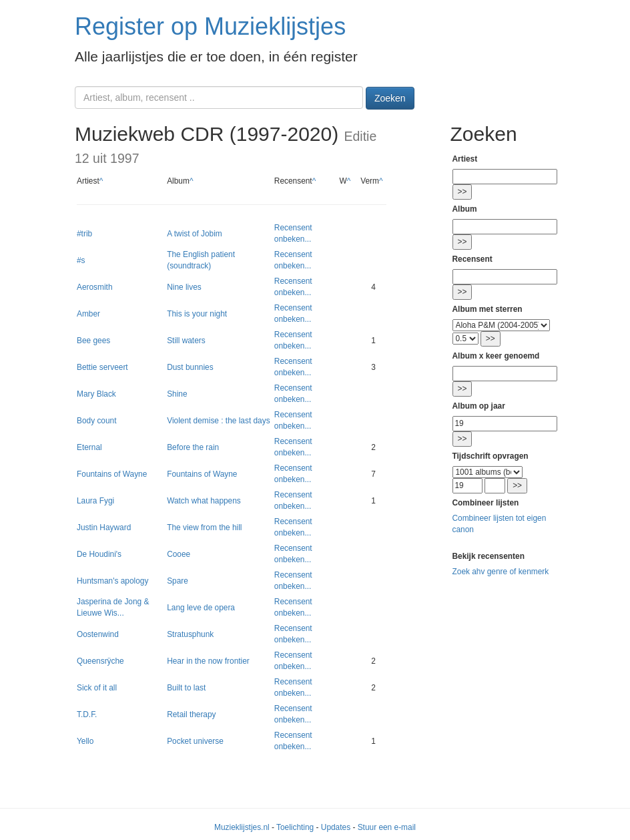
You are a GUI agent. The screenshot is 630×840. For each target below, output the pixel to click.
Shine (177, 394)
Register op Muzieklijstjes (210, 26)
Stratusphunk (190, 634)
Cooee (179, 554)
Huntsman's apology (112, 581)
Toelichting (295, 827)
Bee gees (93, 341)
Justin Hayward (104, 528)
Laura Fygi (95, 501)
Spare (178, 581)
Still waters (186, 341)
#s (81, 260)
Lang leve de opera (201, 608)
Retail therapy (191, 714)
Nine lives (184, 287)
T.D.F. (87, 714)
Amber (88, 314)
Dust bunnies (190, 367)
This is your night (197, 314)
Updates (336, 827)
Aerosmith (95, 287)
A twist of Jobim (195, 234)
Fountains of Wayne (112, 474)
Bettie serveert (102, 367)
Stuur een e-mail (387, 827)
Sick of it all (97, 688)
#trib (84, 234)
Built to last (186, 688)
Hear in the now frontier (208, 661)
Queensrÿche (100, 661)
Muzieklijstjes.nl (242, 827)
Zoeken (390, 98)
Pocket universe (195, 741)
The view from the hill (204, 528)
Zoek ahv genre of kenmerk (501, 572)
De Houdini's (99, 554)
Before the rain (193, 447)
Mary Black (96, 394)
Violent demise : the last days (218, 421)
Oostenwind (98, 634)
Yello (85, 741)
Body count (97, 421)
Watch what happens (204, 501)
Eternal (89, 447)
